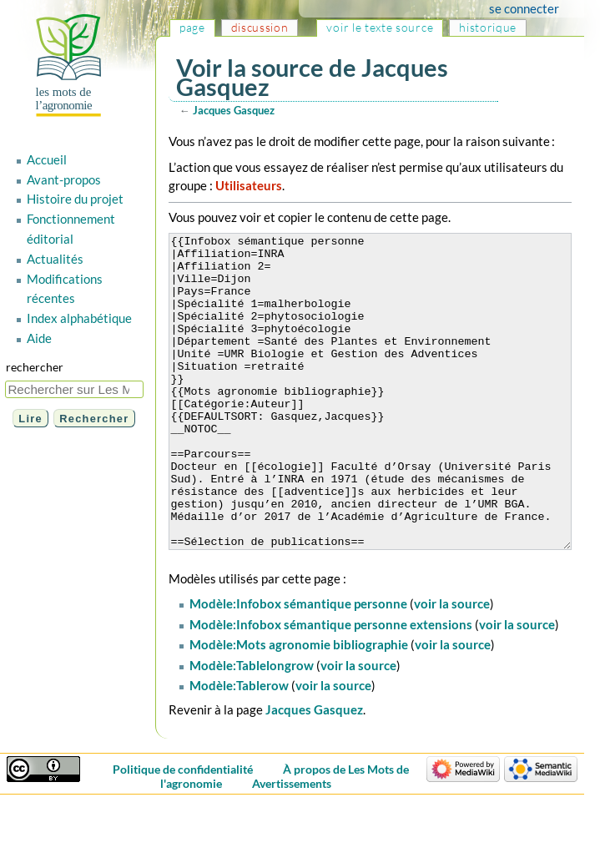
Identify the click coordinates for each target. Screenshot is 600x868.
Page (192, 27)
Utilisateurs (249, 185)
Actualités (55, 259)
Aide (39, 338)
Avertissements (299, 846)
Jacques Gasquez (234, 110)
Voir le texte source (380, 27)
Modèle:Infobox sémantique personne (298, 666)
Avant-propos (64, 179)
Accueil (47, 159)
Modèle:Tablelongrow (252, 728)
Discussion (260, 27)
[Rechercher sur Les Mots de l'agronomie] (74, 389)
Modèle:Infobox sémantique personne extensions (331, 687)
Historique (488, 27)
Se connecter (540, 8)
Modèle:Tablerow (239, 748)
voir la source (452, 666)
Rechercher (35, 367)
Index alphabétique (79, 318)
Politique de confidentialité (191, 832)
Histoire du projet (75, 199)
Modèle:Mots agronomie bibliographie (299, 707)
